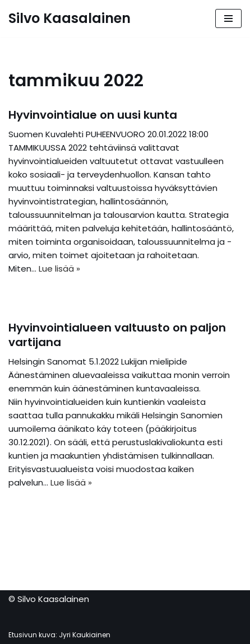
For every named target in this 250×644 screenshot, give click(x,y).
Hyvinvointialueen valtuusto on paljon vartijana (117, 335)
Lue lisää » (59, 269)
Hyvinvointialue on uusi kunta (93, 115)
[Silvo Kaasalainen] (70, 18)
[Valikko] (228, 18)
